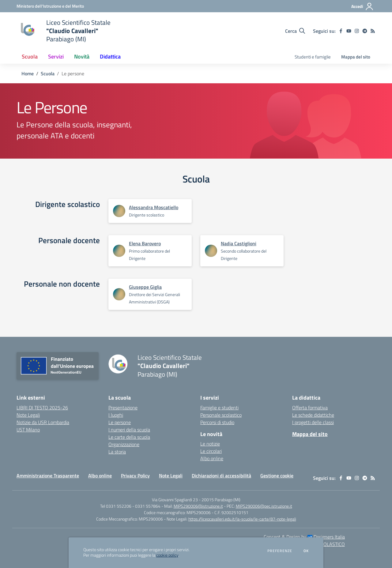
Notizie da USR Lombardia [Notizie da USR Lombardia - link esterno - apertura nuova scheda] (43, 422)
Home (28, 73)
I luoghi (116, 415)
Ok (306, 551)
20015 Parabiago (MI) (221, 500)
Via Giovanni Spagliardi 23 (175, 500)
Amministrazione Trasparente (48, 476)
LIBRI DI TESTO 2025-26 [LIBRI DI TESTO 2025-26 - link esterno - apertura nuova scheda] (42, 408)
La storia (117, 452)
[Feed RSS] (373, 31)
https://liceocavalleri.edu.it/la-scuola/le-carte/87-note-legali (242, 519)
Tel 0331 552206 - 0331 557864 (130, 506)
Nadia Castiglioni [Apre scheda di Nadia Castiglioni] (239, 243)
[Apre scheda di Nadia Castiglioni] (211, 251)
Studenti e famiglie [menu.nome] (313, 57)
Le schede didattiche (313, 415)
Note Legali (171, 476)
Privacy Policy (135, 476)
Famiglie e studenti (219, 408)
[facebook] (341, 31)
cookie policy (167, 555)
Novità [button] (82, 56)
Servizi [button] (56, 56)
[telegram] (365, 31)
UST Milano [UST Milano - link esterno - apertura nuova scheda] (28, 430)
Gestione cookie (277, 476)
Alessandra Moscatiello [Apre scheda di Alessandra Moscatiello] (154, 207)
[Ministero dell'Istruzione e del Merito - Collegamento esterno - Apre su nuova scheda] (50, 6)
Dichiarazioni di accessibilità (221, 476)
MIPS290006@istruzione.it (198, 506)
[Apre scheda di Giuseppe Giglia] (119, 294)
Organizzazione (124, 444)
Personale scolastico (221, 415)
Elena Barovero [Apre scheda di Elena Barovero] (145, 243)
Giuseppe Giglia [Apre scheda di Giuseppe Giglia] (145, 287)
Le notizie (210, 444)
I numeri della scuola (129, 430)
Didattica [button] (110, 56)
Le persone (120, 422)
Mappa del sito (356, 57)
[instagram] (357, 31)
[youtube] (349, 31)
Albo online (212, 458)
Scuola (48, 73)
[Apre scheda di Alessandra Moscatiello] (119, 211)
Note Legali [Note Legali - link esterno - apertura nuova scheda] (28, 415)
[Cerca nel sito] (295, 31)
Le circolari (211, 451)
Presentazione (123, 408)
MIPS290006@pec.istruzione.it (264, 506)
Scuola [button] (30, 56)
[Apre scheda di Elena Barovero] (119, 251)
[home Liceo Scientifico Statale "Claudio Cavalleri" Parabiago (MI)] (64, 31)
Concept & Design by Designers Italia (304, 537)
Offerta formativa (310, 408)
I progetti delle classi (313, 422)
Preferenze (280, 551)
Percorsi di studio (217, 422)
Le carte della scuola (129, 437)
